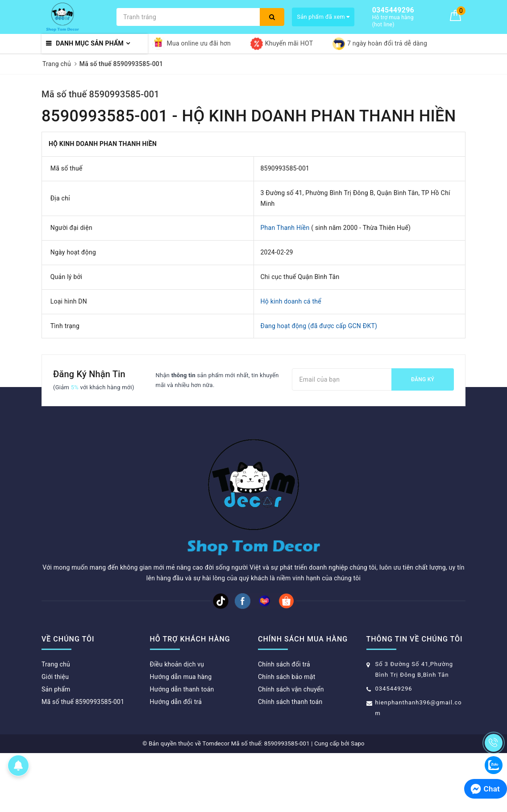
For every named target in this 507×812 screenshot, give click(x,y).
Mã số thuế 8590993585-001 (100, 94)
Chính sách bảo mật (287, 677)
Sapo (358, 743)
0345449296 (394, 689)
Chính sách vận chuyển (291, 689)
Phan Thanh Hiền (285, 228)
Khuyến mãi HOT (282, 44)
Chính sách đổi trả (284, 664)
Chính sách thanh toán (290, 702)
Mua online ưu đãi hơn (192, 44)
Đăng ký (423, 379)
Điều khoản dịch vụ (177, 664)
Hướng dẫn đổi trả (176, 702)
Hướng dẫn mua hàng (181, 677)
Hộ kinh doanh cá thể (291, 301)
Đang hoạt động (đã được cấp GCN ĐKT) (319, 326)
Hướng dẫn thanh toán (182, 689)
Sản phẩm (56, 689)
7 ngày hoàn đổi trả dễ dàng (380, 44)
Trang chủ (56, 664)
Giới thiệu (55, 677)
